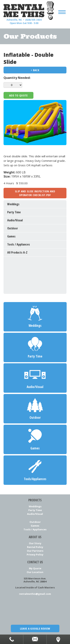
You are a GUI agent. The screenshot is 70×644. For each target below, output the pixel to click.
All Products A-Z (17, 252)
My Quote (35, 568)
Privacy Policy (35, 554)
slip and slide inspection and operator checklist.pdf (35, 193)
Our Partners (35, 551)
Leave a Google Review (35, 628)
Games (35, 526)
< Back (35, 70)
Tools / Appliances (35, 529)
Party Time (35, 510)
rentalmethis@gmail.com (35, 594)
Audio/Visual (35, 514)
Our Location (35, 572)
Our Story (35, 543)
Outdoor (35, 522)
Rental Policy (35, 547)
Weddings (35, 506)
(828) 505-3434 (33, 20)
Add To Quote (18, 95)
